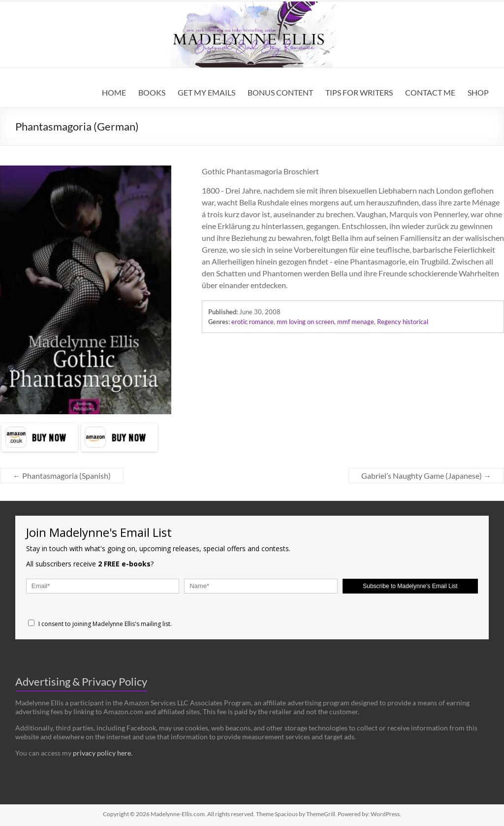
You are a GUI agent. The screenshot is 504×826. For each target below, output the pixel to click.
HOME (114, 92)
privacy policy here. (103, 753)
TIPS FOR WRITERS (359, 92)
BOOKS (152, 92)
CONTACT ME (430, 92)
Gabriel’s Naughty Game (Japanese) (426, 476)
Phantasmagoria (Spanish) (62, 476)
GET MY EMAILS (206, 92)
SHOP (478, 92)
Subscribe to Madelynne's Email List (410, 586)
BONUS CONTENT (280, 92)
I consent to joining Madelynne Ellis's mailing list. (100, 624)
